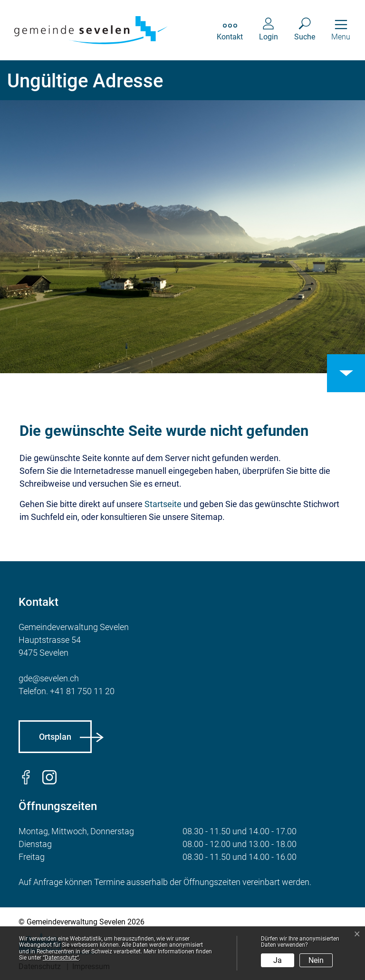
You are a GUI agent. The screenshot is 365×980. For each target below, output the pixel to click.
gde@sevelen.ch (49, 678)
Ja (278, 960)
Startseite (163, 504)
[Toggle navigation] (341, 30)
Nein (316, 960)
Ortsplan (55, 737)
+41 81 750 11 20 (82, 691)
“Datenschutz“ (61, 958)
